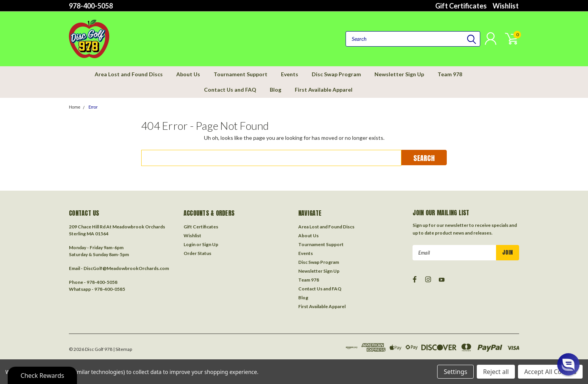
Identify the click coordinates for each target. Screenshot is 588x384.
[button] (568, 364)
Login (190, 244)
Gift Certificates (461, 6)
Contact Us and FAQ (230, 90)
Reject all (496, 372)
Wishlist (506, 6)
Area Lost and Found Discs (129, 74)
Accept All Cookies (550, 372)
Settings (455, 372)
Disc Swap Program (336, 74)
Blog (276, 90)
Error (93, 107)
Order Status (197, 253)
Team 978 (450, 74)
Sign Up (210, 244)
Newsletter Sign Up (399, 74)
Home (75, 107)
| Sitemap (123, 349)
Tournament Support (241, 74)
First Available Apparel (324, 90)
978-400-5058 (91, 6)
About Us (188, 74)
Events (290, 74)
